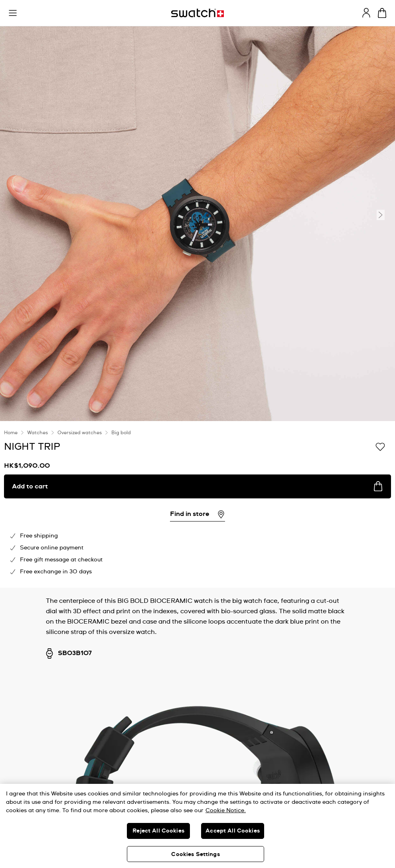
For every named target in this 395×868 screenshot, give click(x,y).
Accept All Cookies (233, 831)
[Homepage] (197, 13)
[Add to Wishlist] (380, 446)
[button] (13, 13)
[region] (197, 826)
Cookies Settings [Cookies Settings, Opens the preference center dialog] (195, 854)
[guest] (366, 13)
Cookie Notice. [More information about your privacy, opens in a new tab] (226, 811)
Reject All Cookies (158, 831)
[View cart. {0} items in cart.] (382, 13)
